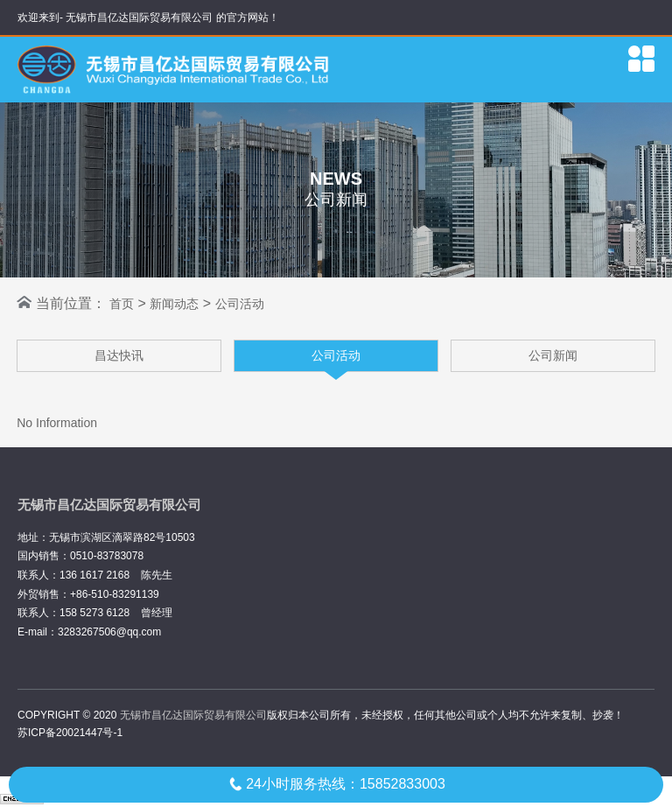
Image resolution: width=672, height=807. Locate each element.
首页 (122, 304)
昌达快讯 (119, 355)
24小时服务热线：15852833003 (336, 784)
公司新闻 (553, 355)
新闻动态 (174, 304)
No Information (57, 423)
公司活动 (240, 304)
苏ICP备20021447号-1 (70, 733)
